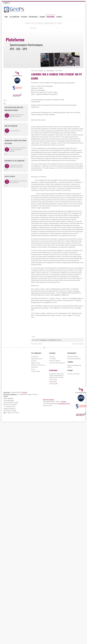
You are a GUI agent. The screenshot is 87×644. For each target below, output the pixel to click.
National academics (73, 357)
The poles (34, 361)
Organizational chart (37, 359)
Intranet (59, 17)
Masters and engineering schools (74, 366)
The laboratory (14, 17)
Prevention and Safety (74, 374)
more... (6, 119)
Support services (36, 363)
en (45, 71)
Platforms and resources (38, 365)
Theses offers (53, 382)
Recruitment (51, 17)
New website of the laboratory (15, 161)
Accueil (41, 71)
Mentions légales (49, 399)
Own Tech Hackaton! (11, 126)
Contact (24, 392)
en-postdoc (40, 344)
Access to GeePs (10, 176)
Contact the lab (35, 371)
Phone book (34, 367)
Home (6, 17)
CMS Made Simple (64, 404)
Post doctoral (53, 379)
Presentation (35, 357)
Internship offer (80, 344)
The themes (53, 359)
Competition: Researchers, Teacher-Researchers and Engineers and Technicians (57, 376)
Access (33, 369)
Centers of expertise (55, 361)
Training (42, 17)
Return (34, 336)
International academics (74, 359)
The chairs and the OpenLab (57, 363)
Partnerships (33, 17)
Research (24, 17)
